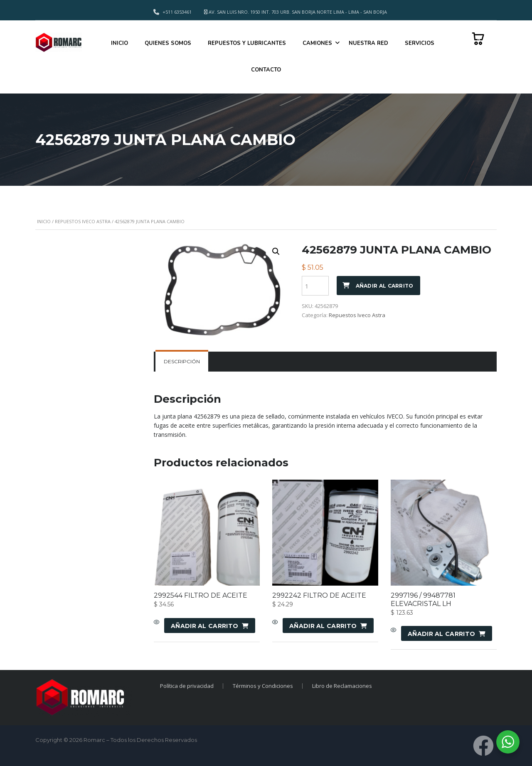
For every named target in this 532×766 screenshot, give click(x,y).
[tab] (182, 362)
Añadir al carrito (385, 286)
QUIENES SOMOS (168, 43)
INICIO (119, 43)
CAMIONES (317, 43)
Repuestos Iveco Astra (83, 221)
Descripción (182, 361)
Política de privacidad (186, 686)
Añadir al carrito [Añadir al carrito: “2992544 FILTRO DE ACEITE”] (204, 626)
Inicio (44, 221)
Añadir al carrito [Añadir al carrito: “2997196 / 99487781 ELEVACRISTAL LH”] (441, 634)
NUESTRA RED (368, 43)
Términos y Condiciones (263, 686)
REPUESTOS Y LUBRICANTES (247, 43)
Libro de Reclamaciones (343, 686)
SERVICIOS (420, 43)
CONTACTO (266, 70)
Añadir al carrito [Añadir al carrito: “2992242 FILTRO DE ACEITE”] (323, 626)
